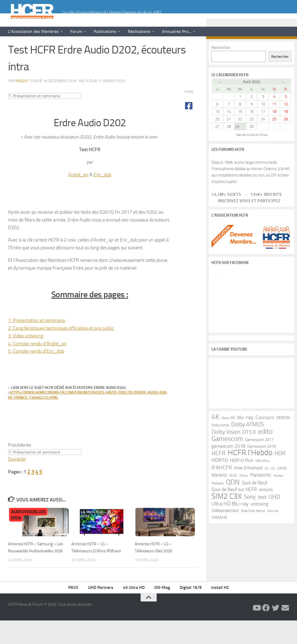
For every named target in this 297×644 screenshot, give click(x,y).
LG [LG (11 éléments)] (273, 541)
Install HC (220, 611)
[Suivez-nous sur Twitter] (277, 48)
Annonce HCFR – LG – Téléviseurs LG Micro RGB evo (96, 566)
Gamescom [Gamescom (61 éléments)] (227, 512)
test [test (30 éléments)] (262, 570)
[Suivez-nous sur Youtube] (260, 48)
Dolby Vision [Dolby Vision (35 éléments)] (226, 505)
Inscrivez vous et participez (246, 216)
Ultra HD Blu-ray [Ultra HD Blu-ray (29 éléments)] (230, 577)
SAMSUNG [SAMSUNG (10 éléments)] (266, 563)
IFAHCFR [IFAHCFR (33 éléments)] (222, 541)
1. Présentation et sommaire (36, 335)
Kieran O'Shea (259, 150)
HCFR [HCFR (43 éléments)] (219, 527)
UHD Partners (101, 611)
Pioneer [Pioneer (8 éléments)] (278, 549)
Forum (76, 31)
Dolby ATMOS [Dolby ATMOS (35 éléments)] (248, 498)
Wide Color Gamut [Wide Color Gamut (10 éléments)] (253, 584)
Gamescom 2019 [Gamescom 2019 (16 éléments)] (261, 520)
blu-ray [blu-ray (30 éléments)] (245, 491)
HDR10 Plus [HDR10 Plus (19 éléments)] (242, 534)
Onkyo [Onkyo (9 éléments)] (244, 549)
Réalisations (139, 31)
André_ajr (78, 190)
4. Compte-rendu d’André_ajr (37, 359)
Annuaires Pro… (177, 31)
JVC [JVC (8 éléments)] (267, 542)
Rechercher (221, 63)
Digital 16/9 (191, 611)
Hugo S (22, 96)
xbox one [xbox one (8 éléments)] (273, 584)
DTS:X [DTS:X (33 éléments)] (249, 505)
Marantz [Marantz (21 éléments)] (219, 548)
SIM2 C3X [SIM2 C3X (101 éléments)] (227, 570)
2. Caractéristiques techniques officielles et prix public (61, 343)
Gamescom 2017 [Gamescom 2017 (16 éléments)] (259, 513)
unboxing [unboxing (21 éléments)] (260, 577)
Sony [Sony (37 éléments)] (250, 570)
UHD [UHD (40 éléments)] (274, 570)
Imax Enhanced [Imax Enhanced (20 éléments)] (248, 541)
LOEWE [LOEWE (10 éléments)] (282, 542)
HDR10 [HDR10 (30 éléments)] (220, 533)
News (14, 47)
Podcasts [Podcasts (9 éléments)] (218, 557)
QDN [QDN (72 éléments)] (233, 555)
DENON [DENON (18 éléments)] (283, 491)
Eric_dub (102, 190)
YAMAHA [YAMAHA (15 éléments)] (219, 591)
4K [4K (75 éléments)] (215, 490)
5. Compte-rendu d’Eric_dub (36, 366)
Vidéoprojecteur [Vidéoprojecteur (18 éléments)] (225, 584)
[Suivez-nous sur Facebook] (269, 48)
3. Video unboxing (26, 351)
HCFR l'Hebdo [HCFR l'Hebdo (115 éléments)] (250, 526)
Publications (105, 31)
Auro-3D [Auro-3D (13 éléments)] (228, 491)
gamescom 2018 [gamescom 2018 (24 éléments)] (228, 519)
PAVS (73, 611)
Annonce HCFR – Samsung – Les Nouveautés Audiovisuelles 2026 (35, 566)
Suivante (17, 474)
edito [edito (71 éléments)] (265, 505)
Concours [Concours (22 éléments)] (265, 491)
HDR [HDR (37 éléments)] (280, 527)
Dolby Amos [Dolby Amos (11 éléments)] (220, 498)
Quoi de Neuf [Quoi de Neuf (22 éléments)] (254, 556)
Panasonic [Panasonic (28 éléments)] (261, 548)
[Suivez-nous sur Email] (286, 48)
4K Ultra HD (134, 611)
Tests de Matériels (44, 47)
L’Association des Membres (33, 31)
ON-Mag (162, 611)
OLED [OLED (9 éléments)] (233, 549)
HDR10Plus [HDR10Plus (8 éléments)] (262, 534)
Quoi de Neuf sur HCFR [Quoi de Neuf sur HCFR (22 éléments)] (234, 563)
